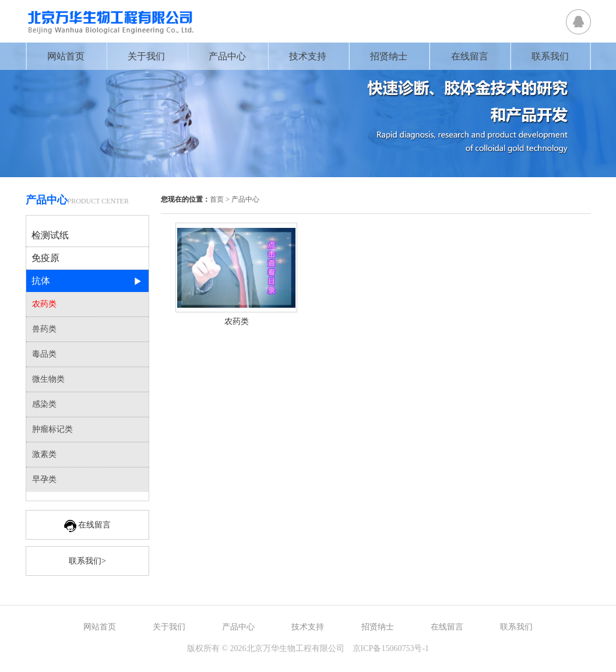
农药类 (44, 304)
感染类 (44, 404)
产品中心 (227, 56)
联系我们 (550, 56)
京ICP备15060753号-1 (391, 648)
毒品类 (44, 354)
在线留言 (470, 56)
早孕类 (44, 479)
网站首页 (66, 56)
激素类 (44, 454)
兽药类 (44, 329)
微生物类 (48, 379)
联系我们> (87, 561)
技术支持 (308, 56)
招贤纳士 (389, 56)
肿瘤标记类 (52, 429)
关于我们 (146, 56)
